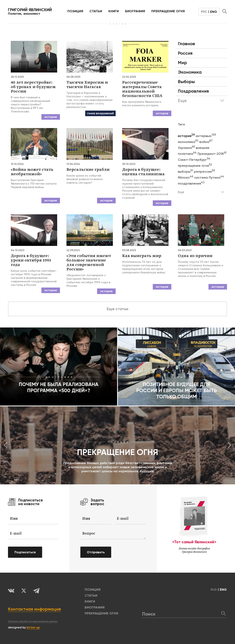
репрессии (205, 172)
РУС (204, 12)
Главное (186, 44)
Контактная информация (34, 609)
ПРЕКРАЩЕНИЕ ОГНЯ (168, 11)
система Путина (209, 177)
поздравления (191, 183)
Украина (187, 148)
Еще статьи (117, 309)
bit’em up (33, 627)
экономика (189, 142)
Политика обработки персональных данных (33, 621)
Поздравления (193, 91)
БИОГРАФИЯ (135, 11)
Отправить (96, 552)
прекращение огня (195, 166)
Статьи (96, 11)
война (206, 142)
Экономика (190, 72)
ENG (214, 12)
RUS (214, 590)
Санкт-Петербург (194, 160)
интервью (206, 136)
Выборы (186, 81)
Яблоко (186, 177)
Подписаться (25, 552)
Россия (185, 53)
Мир (182, 63)
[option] (117, 445)
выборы (186, 172)
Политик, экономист (30, 12)
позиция (75, 11)
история (187, 136)
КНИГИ (114, 11)
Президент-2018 (212, 154)
